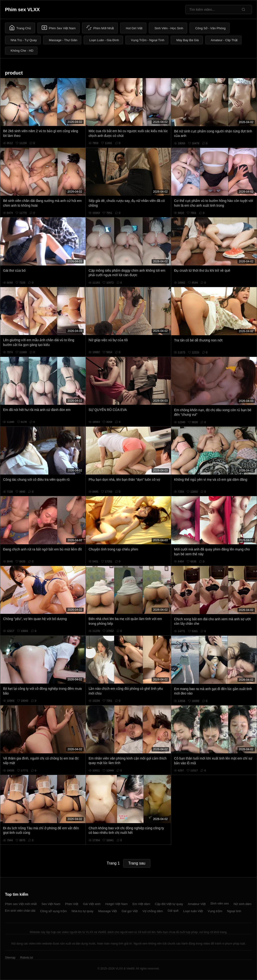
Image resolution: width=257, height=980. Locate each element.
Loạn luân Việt (193, 911)
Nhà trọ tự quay (82, 911)
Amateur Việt (197, 904)
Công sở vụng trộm (53, 911)
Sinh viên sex (219, 903)
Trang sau (137, 863)
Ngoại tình (234, 911)
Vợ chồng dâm (153, 911)
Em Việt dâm (141, 904)
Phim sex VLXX (22, 10)
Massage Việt (108, 911)
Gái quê (173, 911)
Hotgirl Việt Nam (116, 904)
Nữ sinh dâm (243, 904)
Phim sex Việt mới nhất (21, 904)
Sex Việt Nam (51, 904)
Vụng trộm (215, 911)
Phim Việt (72, 904)
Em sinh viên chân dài (20, 911)
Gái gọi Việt (130, 911)
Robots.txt (26, 958)
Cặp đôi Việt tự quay (169, 904)
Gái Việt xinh (92, 904)
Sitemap (10, 958)
